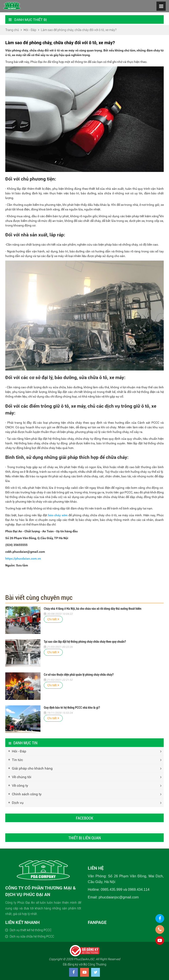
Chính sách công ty (27, 794)
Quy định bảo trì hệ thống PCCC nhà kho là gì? (72, 708)
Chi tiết (53, 619)
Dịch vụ (18, 803)
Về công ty (20, 786)
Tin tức (17, 760)
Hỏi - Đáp (19, 751)
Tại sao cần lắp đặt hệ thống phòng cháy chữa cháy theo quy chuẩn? (85, 642)
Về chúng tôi (22, 777)
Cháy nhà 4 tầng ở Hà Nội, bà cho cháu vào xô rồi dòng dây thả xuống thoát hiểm (93, 609)
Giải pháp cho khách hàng (32, 768)
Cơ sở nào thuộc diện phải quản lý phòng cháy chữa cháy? (79, 675)
